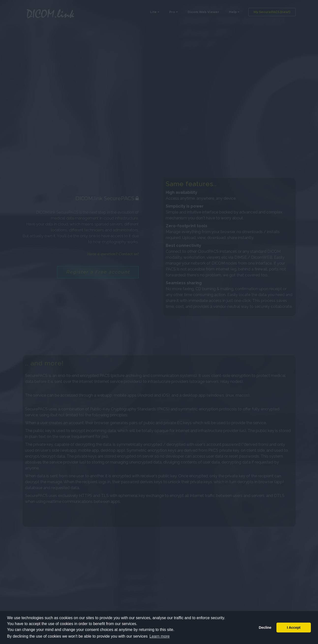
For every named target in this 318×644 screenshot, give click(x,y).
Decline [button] (265, 628)
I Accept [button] (294, 628)
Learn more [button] (160, 636)
